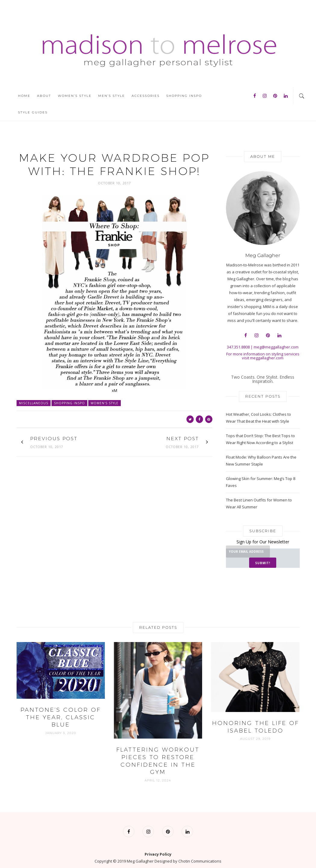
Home (24, 96)
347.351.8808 (238, 347)
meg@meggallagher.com (276, 347)
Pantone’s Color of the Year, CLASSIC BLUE (61, 707)
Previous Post (54, 439)
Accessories (146, 96)
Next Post (182, 439)
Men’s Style (112, 96)
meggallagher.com (267, 358)
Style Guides (33, 112)
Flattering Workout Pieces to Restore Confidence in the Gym (158, 750)
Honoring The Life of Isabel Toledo (255, 717)
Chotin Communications (200, 851)
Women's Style (105, 403)
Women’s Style (75, 96)
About (44, 96)
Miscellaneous (34, 403)
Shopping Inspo (184, 96)
